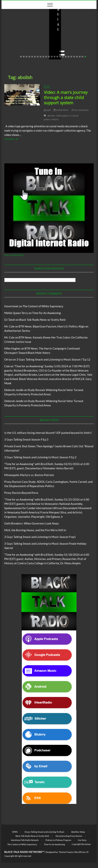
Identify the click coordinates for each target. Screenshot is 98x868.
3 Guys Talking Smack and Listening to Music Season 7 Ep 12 (53, 359)
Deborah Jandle (14, 390)
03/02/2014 (61, 110)
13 (55, 57)
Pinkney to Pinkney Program (58, 840)
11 (49, 57)
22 (80, 57)
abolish (51, 116)
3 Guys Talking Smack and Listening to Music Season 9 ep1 (40, 537)
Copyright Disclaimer (81, 844)
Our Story (82, 840)
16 (63, 57)
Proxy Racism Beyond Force (21, 493)
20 (74, 57)
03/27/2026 (24, 44)
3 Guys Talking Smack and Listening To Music (44, 832)
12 (52, 57)
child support (62, 116)
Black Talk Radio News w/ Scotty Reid (42, 320)
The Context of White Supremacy (43, 306)
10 (46, 57)
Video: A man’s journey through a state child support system (66, 97)
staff (10, 44)
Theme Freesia (66, 852)
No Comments (15, 49)
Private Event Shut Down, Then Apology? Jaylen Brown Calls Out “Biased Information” (72, 31)
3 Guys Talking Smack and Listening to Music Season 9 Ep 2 (40, 457)
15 (60, 57)
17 (66, 57)
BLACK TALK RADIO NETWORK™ (24, 852)
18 (69, 57)
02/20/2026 (71, 44)
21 (77, 57)
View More (13, 55)
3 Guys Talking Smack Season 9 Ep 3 (26, 439)
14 (57, 57)
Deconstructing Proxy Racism (69, 836)
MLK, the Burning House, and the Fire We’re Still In (35, 530)
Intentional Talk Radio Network (25, 840)
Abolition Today (78, 832)
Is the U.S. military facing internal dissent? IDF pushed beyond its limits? (25, 31)
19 (71, 57)
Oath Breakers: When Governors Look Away (32, 523)
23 (83, 57)
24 (85, 57)
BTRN (69, 18)
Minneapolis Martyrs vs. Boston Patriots (29, 475)
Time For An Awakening (46, 313)
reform (55, 119)
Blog (15, 18)
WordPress (80, 852)
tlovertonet (11, 306)
